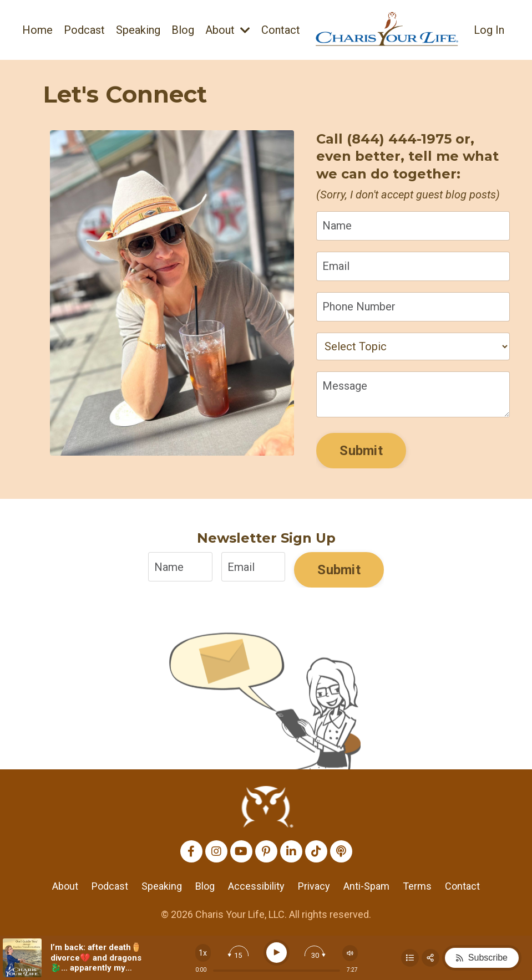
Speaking (138, 30)
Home (37, 30)
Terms (417, 886)
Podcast (84, 30)
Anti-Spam (366, 886)
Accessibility (256, 886)
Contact (281, 30)
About (228, 30)
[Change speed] (203, 953)
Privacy (314, 886)
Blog (183, 30)
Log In (489, 30)
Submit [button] (361, 451)
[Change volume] (350, 953)
